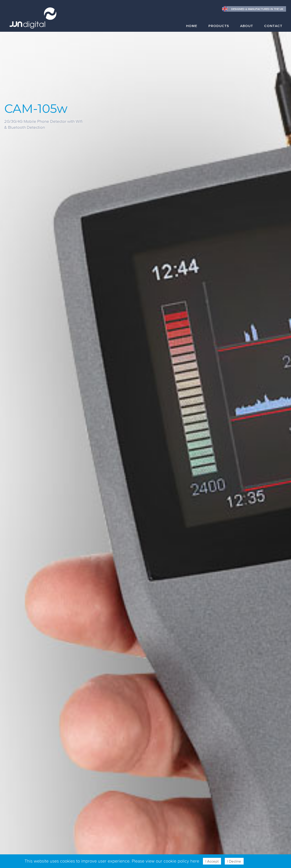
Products (219, 26)
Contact (273, 26)
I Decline (234, 861)
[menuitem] (192, 28)
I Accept (212, 861)
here (195, 861)
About (247, 26)
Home (192, 26)
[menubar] (232, 29)
